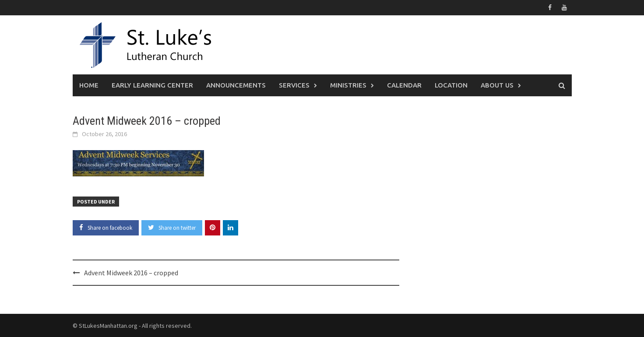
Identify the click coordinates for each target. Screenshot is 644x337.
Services (294, 85)
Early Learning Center (152, 85)
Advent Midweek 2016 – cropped (131, 273)
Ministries (348, 85)
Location (451, 85)
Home (89, 85)
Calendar (404, 85)
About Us (497, 85)
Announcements (236, 85)
